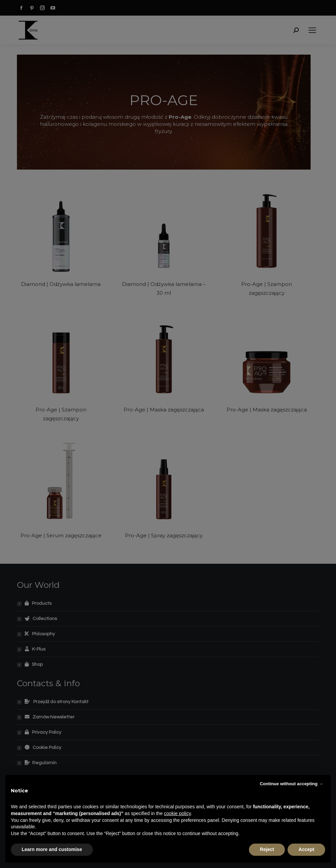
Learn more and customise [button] (52, 849)
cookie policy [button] (177, 813)
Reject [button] (267, 849)
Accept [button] (306, 849)
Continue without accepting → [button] (291, 784)
